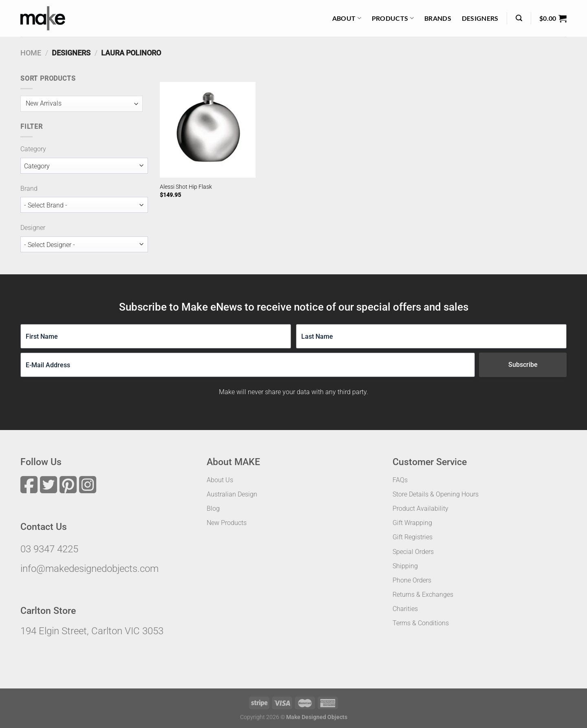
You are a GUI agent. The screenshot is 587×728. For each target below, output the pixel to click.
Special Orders (413, 552)
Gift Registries (413, 537)
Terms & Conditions (421, 623)
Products (393, 18)
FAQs (400, 480)
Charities (405, 609)
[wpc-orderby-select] (82, 104)
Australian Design (232, 494)
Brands (438, 18)
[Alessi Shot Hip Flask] (208, 130)
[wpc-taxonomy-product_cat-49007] (84, 166)
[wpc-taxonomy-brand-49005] (84, 205)
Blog (213, 508)
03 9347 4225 (49, 549)
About (347, 18)
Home (31, 53)
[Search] (519, 18)
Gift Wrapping (412, 523)
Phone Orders (412, 580)
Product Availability (420, 508)
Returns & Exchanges (423, 595)
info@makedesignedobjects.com (89, 569)
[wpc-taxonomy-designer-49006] (84, 244)
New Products (227, 523)
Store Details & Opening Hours (436, 494)
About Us (220, 480)
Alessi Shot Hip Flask (186, 187)
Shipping (405, 566)
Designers (480, 18)
